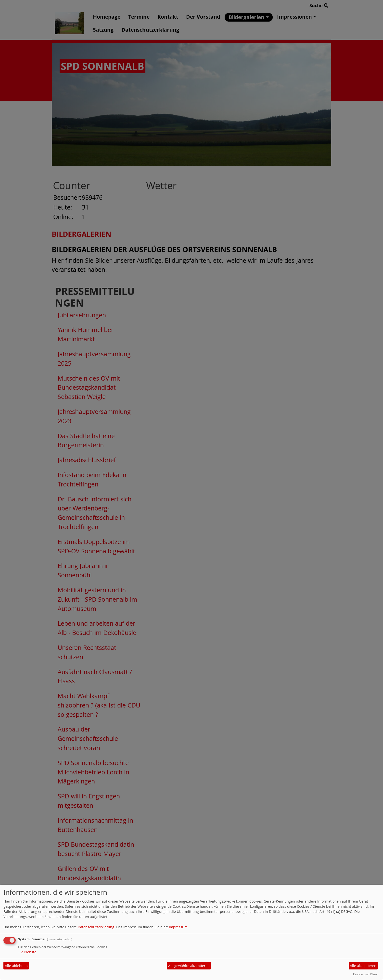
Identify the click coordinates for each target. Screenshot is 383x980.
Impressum (178, 927)
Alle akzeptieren (363, 966)
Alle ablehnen (16, 966)
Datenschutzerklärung (96, 927)
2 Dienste (27, 952)
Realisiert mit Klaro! (365, 974)
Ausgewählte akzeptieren (189, 966)
